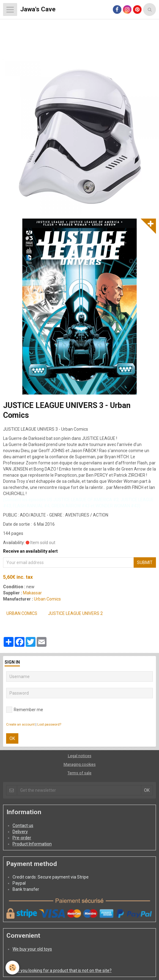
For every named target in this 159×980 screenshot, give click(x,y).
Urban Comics (47, 599)
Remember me (25, 710)
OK (12, 738)
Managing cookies (80, 764)
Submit (145, 562)
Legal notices (80, 756)
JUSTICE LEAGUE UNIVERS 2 (75, 613)
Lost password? (49, 725)
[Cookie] (12, 968)
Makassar (32, 593)
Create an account (20, 725)
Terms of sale (79, 773)
